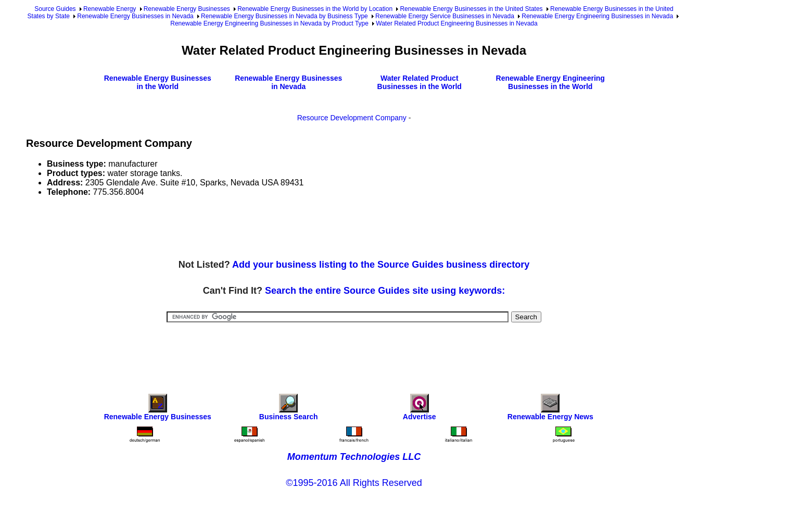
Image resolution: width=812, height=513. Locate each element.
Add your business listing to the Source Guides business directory (381, 265)
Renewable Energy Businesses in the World (158, 82)
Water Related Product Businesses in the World (420, 82)
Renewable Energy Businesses (187, 9)
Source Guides (55, 9)
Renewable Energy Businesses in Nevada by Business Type (284, 16)
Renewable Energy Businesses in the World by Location (315, 9)
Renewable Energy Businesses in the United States (471, 9)
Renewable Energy (110, 9)
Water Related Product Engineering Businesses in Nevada (456, 23)
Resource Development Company (352, 118)
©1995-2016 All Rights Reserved (354, 483)
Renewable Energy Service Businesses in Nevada (445, 16)
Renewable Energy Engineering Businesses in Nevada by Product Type (269, 23)
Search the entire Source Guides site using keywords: (385, 291)
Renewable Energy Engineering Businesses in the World (550, 82)
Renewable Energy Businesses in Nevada (135, 16)
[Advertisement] (215, 229)
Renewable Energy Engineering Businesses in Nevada (597, 16)
